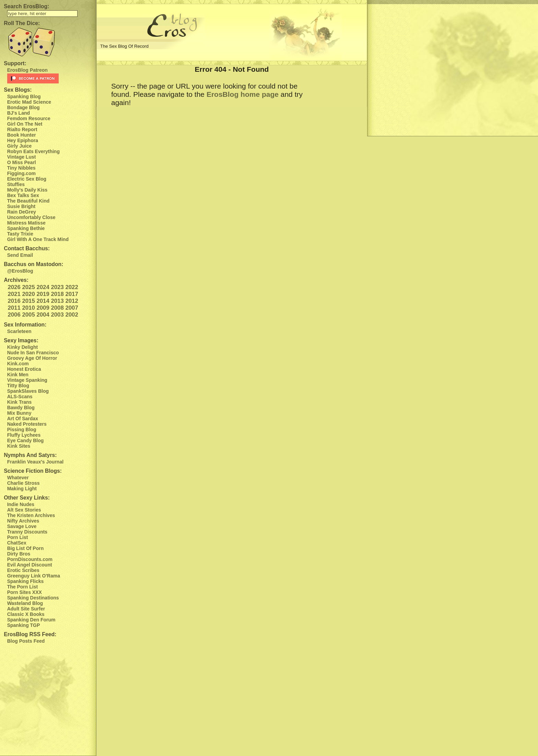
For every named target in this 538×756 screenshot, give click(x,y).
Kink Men (18, 375)
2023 (57, 287)
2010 (28, 308)
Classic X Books (26, 614)
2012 (72, 301)
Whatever (18, 478)
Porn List (18, 537)
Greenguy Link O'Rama (34, 576)
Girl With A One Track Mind (38, 239)
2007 (72, 308)
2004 (43, 315)
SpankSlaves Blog (28, 391)
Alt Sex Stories (24, 510)
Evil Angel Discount (30, 565)
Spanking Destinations (33, 598)
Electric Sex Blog (27, 179)
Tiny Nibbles (21, 168)
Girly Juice (20, 146)
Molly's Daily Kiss (27, 190)
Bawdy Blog (21, 408)
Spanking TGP (24, 625)
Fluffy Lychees (24, 435)
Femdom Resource (29, 118)
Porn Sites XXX (25, 592)
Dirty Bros (19, 554)
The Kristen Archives (31, 515)
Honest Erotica (24, 369)
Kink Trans (20, 402)
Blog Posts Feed (26, 641)
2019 (43, 294)
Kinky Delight (22, 347)
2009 (43, 308)
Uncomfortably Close (31, 217)
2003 (57, 315)
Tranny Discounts (27, 532)
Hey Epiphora (23, 140)
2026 (14, 287)
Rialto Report (22, 129)
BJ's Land (19, 113)
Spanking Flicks (26, 581)
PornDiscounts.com (30, 559)
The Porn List (22, 587)
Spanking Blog (24, 96)
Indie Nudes (21, 504)
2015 (28, 301)
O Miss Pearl (22, 162)
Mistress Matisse (26, 223)
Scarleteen (19, 331)
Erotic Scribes (23, 570)
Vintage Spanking (27, 380)
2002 (72, 315)
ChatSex (17, 543)
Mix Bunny (19, 413)
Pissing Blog (22, 429)
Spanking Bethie (26, 228)
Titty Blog (18, 386)
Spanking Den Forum (31, 620)
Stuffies (16, 184)
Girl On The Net (25, 124)
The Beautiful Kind (28, 201)
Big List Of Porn (26, 548)
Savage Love (22, 526)
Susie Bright (21, 206)
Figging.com (21, 173)
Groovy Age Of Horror (32, 358)
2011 (14, 308)
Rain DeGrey (22, 212)
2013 (57, 301)
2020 (28, 294)
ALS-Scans (20, 397)
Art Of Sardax (23, 419)
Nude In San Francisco (33, 353)
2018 (57, 294)
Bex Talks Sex (23, 195)
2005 (28, 315)
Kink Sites (19, 446)
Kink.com (18, 364)
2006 (14, 315)
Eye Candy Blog (26, 440)
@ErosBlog (20, 271)
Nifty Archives (23, 521)
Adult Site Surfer (26, 609)
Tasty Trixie (20, 234)
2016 (14, 301)
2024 (43, 287)
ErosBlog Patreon (27, 70)
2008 (57, 308)
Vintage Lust (22, 157)
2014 (43, 301)
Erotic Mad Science (29, 102)
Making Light (22, 489)
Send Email (20, 255)
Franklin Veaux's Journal (35, 462)
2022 (72, 287)
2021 (14, 294)
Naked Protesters (27, 424)
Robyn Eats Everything (33, 151)
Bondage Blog (24, 107)
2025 (28, 287)
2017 (72, 294)
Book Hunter (22, 135)
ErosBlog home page (243, 94)
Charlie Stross (24, 483)
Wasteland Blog (25, 603)
